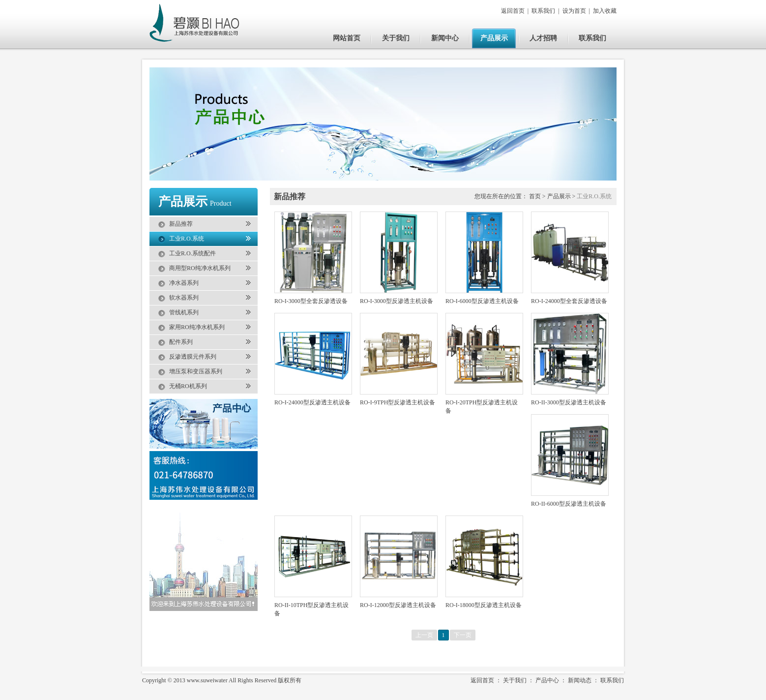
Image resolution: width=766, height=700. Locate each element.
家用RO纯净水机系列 (197, 327)
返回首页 (513, 11)
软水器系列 (184, 298)
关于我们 (396, 38)
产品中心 (547, 680)
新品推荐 (181, 224)
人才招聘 (543, 38)
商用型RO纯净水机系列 (200, 268)
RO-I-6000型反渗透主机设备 (482, 301)
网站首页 (347, 38)
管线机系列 (184, 312)
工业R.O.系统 (187, 239)
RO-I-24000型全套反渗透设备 (569, 301)
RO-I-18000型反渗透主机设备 (484, 605)
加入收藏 (605, 11)
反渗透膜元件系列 (193, 357)
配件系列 (181, 342)
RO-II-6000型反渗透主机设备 (569, 504)
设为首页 (574, 11)
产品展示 (494, 38)
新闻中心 (445, 38)
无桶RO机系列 (188, 386)
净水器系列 (184, 283)
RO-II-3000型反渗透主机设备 (569, 402)
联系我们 (543, 11)
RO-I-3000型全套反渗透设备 (311, 301)
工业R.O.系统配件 (192, 253)
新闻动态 (580, 680)
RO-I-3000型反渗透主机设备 (397, 301)
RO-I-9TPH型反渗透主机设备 (398, 402)
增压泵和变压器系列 (196, 371)
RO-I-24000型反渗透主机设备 (312, 402)
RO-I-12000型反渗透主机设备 (398, 605)
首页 (535, 196)
